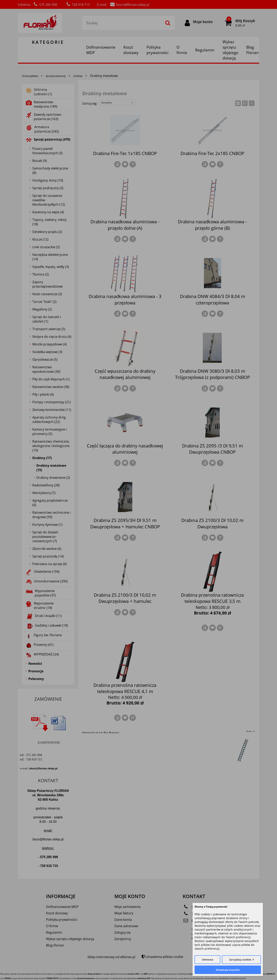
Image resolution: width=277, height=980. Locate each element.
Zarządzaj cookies (240, 960)
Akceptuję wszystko (228, 970)
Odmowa (208, 960)
